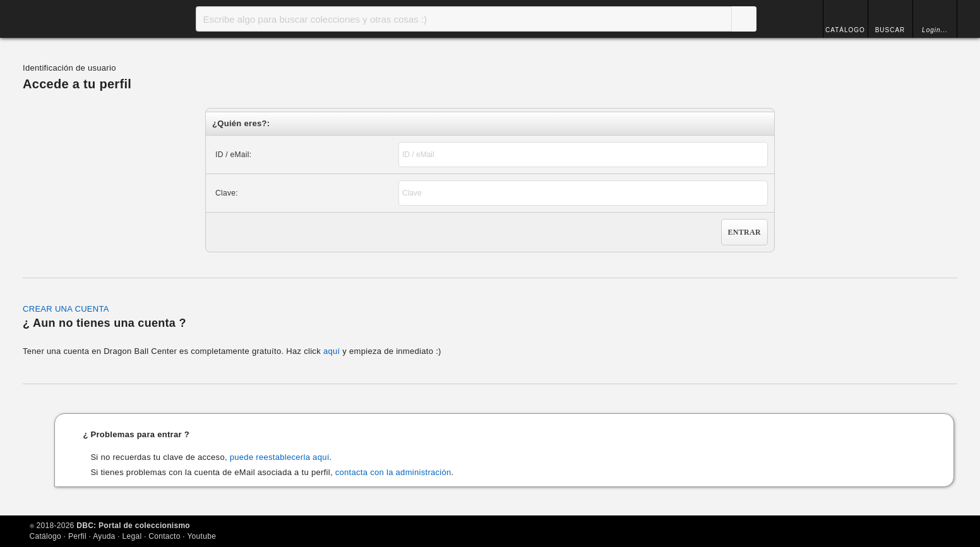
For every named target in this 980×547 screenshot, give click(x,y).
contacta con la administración (393, 472)
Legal (132, 536)
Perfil (77, 536)
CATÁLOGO (845, 30)
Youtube (201, 536)
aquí (332, 351)
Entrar (744, 232)
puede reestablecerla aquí (280, 457)
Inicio (76, 19)
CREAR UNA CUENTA (66, 309)
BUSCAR (890, 30)
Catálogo (45, 536)
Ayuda (104, 536)
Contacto (164, 536)
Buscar (744, 19)
